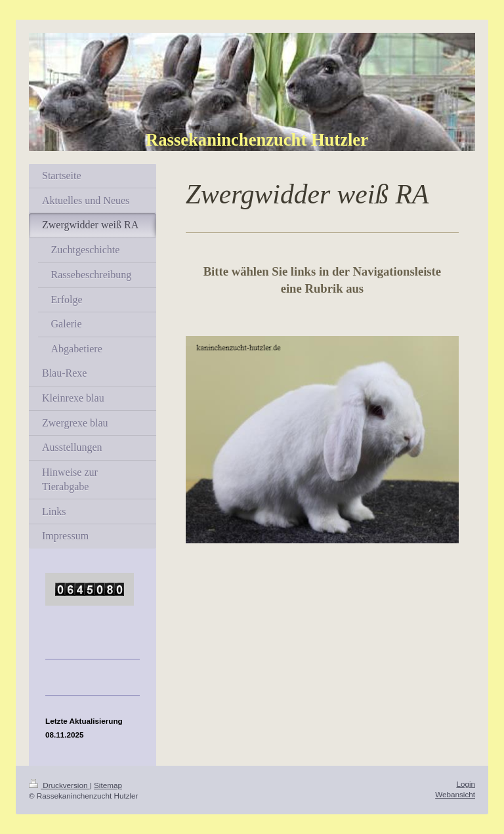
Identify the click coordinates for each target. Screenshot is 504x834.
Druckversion (59, 785)
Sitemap (108, 785)
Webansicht (455, 794)
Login (466, 784)
